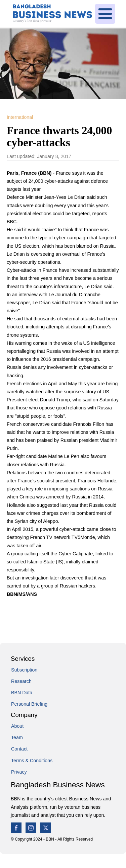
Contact (19, 749)
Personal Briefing (29, 704)
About (17, 726)
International (20, 117)
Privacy (19, 772)
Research (21, 681)
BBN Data (22, 693)
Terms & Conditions (32, 761)
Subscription (24, 670)
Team (17, 737)
